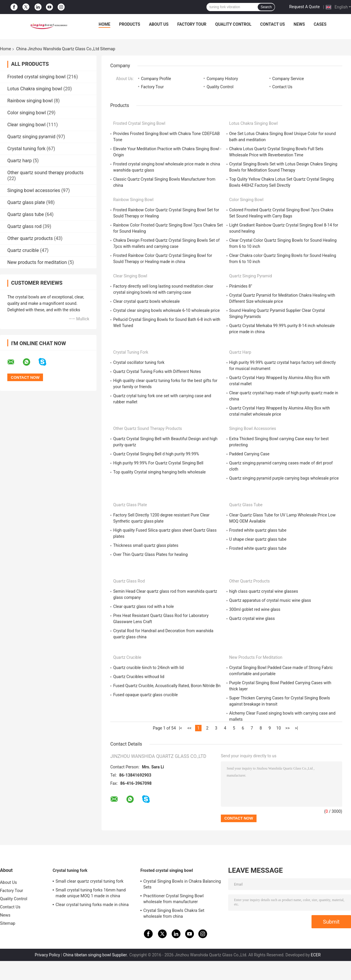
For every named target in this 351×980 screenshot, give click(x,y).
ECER (316, 955)
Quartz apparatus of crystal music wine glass (270, 600)
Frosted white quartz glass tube (258, 530)
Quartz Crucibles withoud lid (139, 677)
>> (288, 728)
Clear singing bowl (26, 125)
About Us (159, 24)
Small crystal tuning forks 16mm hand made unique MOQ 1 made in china (91, 893)
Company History (222, 79)
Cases (320, 24)
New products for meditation (37, 262)
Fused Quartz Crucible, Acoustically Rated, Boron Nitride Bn (167, 686)
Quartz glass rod (24, 226)
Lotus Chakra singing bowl (35, 89)
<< (189, 728)
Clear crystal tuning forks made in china (92, 905)
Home (104, 24)
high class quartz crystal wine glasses (264, 591)
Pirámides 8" (241, 286)
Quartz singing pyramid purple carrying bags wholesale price (284, 478)
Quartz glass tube (26, 214)
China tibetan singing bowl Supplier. (96, 955)
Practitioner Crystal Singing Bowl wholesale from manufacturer (173, 899)
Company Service (288, 79)
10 (279, 728)
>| (296, 728)
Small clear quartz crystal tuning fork (90, 881)
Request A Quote (304, 7)
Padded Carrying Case (250, 454)
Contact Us (272, 24)
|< (181, 728)
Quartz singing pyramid (31, 137)
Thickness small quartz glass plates (146, 545)
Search (266, 7)
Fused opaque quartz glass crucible (146, 695)
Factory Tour (192, 24)
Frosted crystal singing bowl (36, 77)
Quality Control (233, 24)
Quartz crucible (23, 250)
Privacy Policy (47, 955)
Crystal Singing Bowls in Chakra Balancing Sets (182, 884)
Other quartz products (30, 238)
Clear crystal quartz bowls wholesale (146, 301)
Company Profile (156, 79)
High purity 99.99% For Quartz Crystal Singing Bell (158, 463)
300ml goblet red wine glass (255, 609)
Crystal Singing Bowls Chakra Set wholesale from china (174, 913)
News (299, 24)
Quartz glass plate (26, 202)
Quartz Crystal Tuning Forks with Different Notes (157, 371)
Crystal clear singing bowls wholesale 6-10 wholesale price (166, 310)
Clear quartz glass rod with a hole (143, 606)
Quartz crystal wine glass (252, 618)
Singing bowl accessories (34, 190)
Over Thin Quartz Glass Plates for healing (150, 554)
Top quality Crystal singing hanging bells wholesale (159, 472)
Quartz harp (19, 161)
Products (130, 24)
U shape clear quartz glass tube (258, 539)
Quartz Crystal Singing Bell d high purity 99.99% (156, 454)
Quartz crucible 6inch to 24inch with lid (148, 668)
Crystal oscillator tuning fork (139, 362)
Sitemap (8, 923)
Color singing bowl (27, 113)
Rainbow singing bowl (30, 101)
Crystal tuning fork (26, 149)
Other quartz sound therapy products (45, 173)
